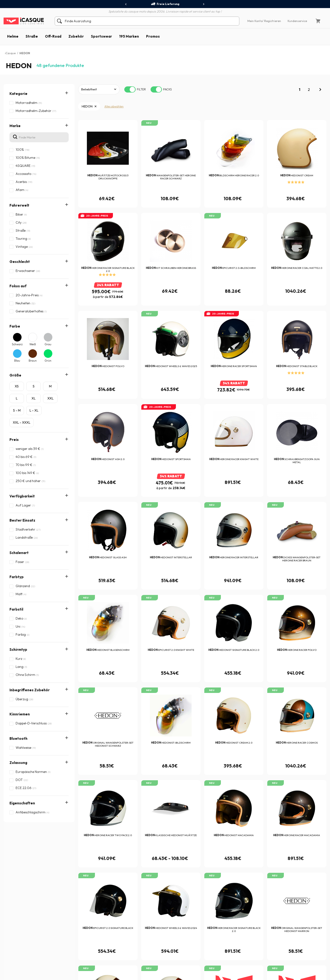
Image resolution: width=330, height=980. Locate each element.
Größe (15, 375)
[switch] (130, 89)
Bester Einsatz (22, 520)
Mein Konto (255, 21)
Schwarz (17, 344)
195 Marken (129, 36)
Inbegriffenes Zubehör (30, 596)
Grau (48, 344)
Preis (14, 440)
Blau (17, 361)
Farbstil (16, 565)
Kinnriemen (20, 610)
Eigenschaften (22, 656)
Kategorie (18, 94)
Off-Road (53, 36)
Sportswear (101, 36)
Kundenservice (297, 21)
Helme (13, 36)
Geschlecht (20, 262)
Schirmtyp (18, 580)
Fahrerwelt (19, 205)
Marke (15, 126)
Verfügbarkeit (22, 496)
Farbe (15, 326)
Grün (48, 361)
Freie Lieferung (165, 4)
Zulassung (18, 641)
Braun (33, 361)
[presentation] (126, 4)
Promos (153, 36)
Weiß (33, 344)
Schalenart (19, 535)
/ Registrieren (272, 21)
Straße (32, 36)
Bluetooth (18, 626)
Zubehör (76, 36)
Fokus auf (18, 286)
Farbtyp (17, 550)
